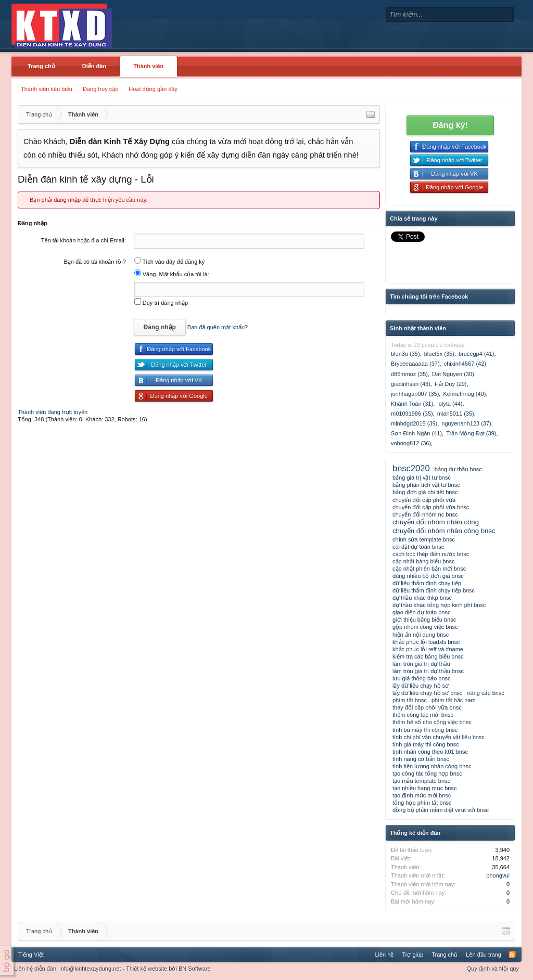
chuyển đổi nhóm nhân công (436, 522)
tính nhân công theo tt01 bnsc (430, 752)
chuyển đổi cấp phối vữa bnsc (431, 507)
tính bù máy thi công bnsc (425, 730)
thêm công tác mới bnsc (423, 715)
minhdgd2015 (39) (414, 423)
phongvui (498, 875)
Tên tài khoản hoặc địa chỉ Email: (84, 240)
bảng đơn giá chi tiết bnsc (425, 492)
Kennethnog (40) (464, 394)
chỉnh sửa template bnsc (424, 539)
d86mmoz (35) (409, 374)
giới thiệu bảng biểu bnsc (424, 620)
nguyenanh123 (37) (466, 423)
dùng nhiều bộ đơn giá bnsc (428, 576)
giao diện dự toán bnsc (421, 612)
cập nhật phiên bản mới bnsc (429, 569)
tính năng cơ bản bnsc (421, 759)
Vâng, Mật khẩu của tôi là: (172, 274)
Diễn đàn (94, 66)
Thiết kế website (147, 969)
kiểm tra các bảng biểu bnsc (428, 656)
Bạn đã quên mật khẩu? (218, 327)
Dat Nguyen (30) (453, 374)
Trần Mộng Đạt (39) (471, 433)
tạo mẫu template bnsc (421, 781)
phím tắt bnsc (410, 700)
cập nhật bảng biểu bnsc (423, 561)
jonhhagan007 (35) (415, 394)
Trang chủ (41, 66)
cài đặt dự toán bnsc (418, 547)
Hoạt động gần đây (153, 89)
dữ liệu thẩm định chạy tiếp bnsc (434, 590)
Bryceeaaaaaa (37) (415, 364)
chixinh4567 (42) (465, 364)
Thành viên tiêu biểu (47, 89)
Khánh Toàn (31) (412, 404)
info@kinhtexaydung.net (90, 969)
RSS (512, 955)
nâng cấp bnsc (485, 693)
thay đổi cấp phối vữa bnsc (427, 707)
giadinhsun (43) (411, 384)
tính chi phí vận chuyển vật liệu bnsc (439, 737)
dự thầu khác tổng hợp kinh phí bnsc (439, 605)
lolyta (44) (450, 404)
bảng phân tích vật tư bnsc (426, 485)
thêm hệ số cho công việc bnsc (432, 722)
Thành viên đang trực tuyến (53, 412)
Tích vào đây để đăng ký (170, 262)
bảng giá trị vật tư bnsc (422, 478)
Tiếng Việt (31, 955)
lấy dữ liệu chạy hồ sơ (421, 686)
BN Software (195, 969)
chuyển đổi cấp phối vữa (424, 500)
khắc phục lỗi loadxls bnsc (426, 642)
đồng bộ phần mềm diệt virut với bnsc (441, 810)
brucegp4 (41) (477, 354)
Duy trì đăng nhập (161, 303)
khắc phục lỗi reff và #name (428, 649)
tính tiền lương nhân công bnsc (432, 766)
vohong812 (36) (411, 443)
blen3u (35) (405, 354)
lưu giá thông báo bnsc (422, 678)
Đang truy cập (100, 89)
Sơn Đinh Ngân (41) (416, 433)
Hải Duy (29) (451, 384)
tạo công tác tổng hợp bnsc (427, 773)
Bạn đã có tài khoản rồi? (94, 262)
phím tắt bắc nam (454, 700)
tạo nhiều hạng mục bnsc (424, 788)
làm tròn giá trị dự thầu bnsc (428, 671)
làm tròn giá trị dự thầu (421, 664)
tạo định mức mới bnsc (422, 795)
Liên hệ (384, 955)
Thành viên (148, 66)
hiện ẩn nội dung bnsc (421, 635)
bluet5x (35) (439, 354)
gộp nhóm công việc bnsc (425, 627)
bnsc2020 (411, 468)
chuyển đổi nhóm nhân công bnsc (444, 531)
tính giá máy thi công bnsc (426, 744)
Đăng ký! (450, 125)
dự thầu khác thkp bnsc (422, 598)
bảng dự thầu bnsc (458, 469)
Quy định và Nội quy (493, 969)
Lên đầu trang (484, 955)
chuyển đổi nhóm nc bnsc (425, 514)
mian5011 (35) (456, 414)
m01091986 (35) (412, 414)
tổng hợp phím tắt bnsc (422, 803)
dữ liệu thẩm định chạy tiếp (427, 583)
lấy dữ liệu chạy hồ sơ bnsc (427, 693)
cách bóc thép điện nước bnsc (431, 554)
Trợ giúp (413, 955)
